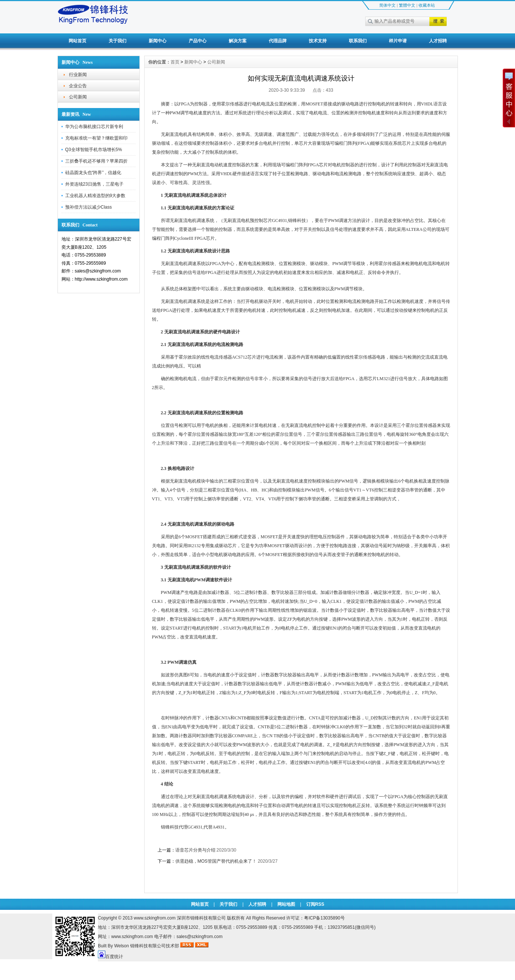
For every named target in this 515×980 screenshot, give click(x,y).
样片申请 (398, 41)
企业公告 (78, 86)
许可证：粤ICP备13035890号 (315, 918)
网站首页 (77, 41)
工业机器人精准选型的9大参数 (95, 196)
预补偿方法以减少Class (89, 207)
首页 (175, 62)
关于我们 (118, 41)
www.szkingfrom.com (155, 918)
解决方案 (238, 41)
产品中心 (198, 41)
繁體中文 (407, 5)
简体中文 (387, 5)
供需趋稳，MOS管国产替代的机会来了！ (216, 861)
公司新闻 (78, 97)
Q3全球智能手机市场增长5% (94, 150)
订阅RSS (315, 904)
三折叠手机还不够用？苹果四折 (96, 161)
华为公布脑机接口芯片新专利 (94, 127)
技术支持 (318, 41)
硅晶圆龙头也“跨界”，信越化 (93, 173)
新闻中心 (158, 41)
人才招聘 (438, 41)
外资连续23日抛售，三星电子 (94, 184)
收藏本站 (427, 5)
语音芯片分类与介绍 (195, 850)
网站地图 (286, 904)
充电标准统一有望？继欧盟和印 (96, 138)
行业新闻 (78, 75)
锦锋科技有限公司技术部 (155, 946)
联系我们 (358, 41)
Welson (122, 946)
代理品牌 (278, 41)
